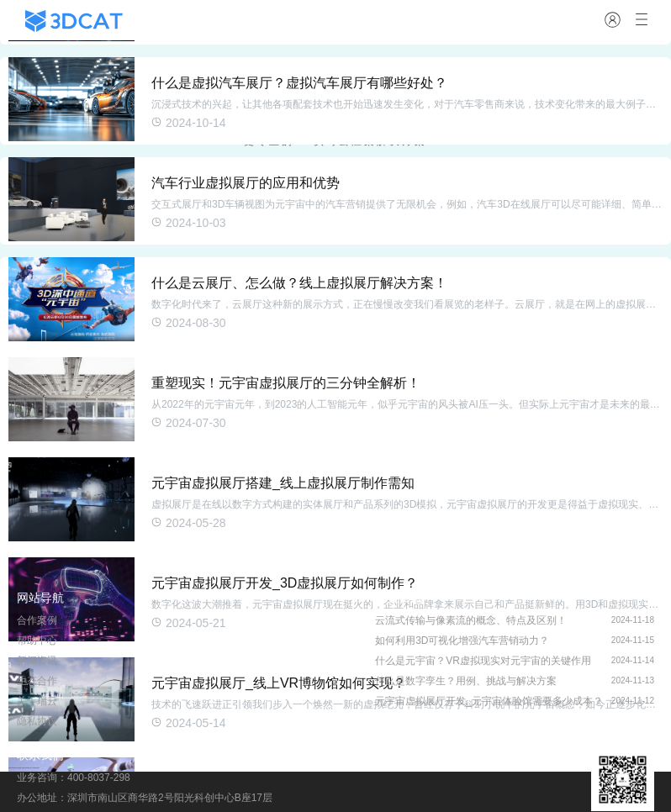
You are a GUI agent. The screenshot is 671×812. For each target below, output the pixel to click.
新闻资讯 (37, 661)
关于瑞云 (37, 701)
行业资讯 (399, 598)
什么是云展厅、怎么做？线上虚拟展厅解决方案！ (299, 283)
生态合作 (37, 681)
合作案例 (37, 620)
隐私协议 (37, 721)
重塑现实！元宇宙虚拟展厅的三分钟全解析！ (286, 383)
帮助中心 (37, 641)
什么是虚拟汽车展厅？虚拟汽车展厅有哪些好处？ (299, 83)
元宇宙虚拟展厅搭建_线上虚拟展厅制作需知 (283, 483)
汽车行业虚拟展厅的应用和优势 (246, 183)
